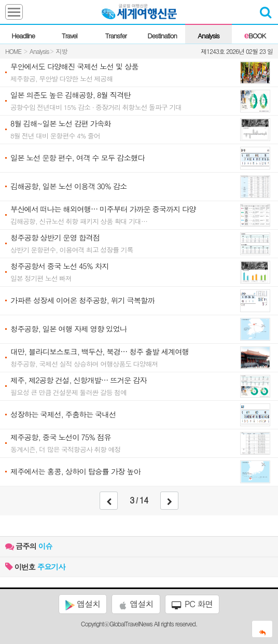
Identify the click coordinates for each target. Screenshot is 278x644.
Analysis (208, 36)
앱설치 (83, 604)
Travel (69, 36)
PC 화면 (192, 604)
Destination (162, 36)
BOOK (255, 36)
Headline (23, 36)
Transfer (116, 36)
